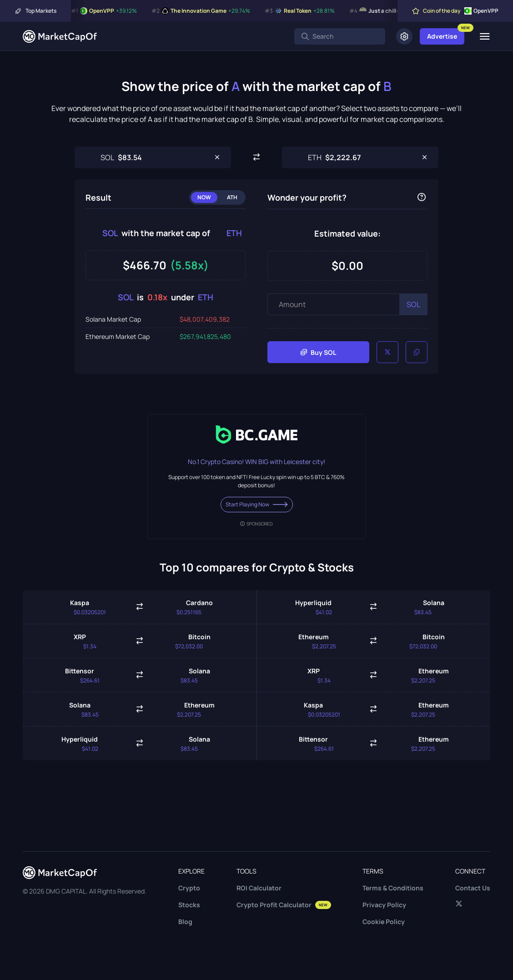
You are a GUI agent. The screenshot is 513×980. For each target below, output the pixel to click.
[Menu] (485, 36)
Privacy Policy (384, 905)
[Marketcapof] (60, 36)
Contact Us (473, 888)
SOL (110, 233)
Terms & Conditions (393, 888)
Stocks (189, 905)
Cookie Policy (384, 922)
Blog (185, 922)
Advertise (442, 36)
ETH (234, 233)
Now (204, 197)
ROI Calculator (259, 888)
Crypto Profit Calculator (284, 905)
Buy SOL (318, 352)
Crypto (189, 888)
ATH (232, 197)
